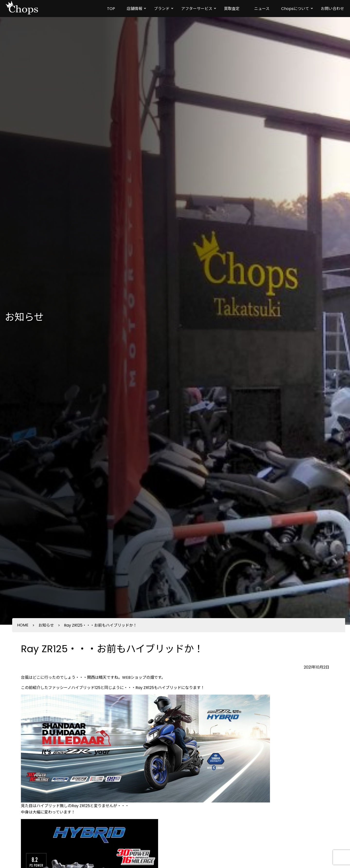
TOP (111, 9)
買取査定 (232, 9)
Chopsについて (295, 9)
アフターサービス (197, 9)
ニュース (262, 9)
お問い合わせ (332, 9)
